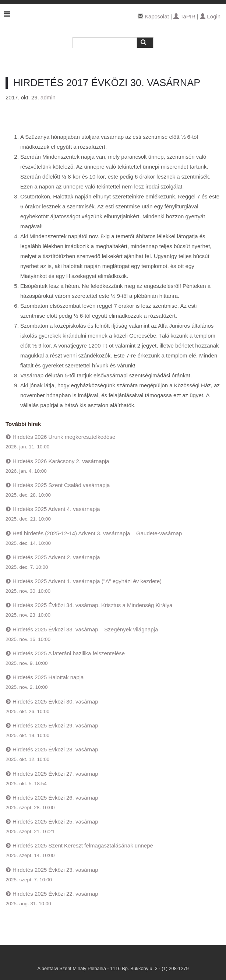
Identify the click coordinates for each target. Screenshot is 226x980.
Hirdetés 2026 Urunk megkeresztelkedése (64, 437)
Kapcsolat (157, 16)
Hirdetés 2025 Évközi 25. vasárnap (55, 822)
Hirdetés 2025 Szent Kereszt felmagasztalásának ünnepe (83, 845)
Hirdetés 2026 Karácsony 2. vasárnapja (61, 461)
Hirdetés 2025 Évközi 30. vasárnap (55, 701)
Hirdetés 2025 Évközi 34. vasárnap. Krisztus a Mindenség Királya (92, 605)
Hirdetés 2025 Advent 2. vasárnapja (56, 557)
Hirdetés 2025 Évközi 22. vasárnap (55, 894)
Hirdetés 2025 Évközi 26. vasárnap (55, 798)
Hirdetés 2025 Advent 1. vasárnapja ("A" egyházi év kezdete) (87, 581)
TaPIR (184, 16)
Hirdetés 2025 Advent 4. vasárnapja (56, 509)
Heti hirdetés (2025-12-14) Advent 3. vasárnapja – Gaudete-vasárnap (97, 533)
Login (210, 16)
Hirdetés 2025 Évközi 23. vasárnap (55, 870)
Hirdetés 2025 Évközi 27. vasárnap (55, 774)
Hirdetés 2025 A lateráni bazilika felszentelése (69, 653)
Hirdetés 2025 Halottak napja (48, 677)
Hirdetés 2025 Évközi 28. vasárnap (55, 749)
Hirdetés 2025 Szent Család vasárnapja (61, 485)
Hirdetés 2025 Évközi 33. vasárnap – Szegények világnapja (85, 629)
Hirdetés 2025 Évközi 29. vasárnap (55, 725)
